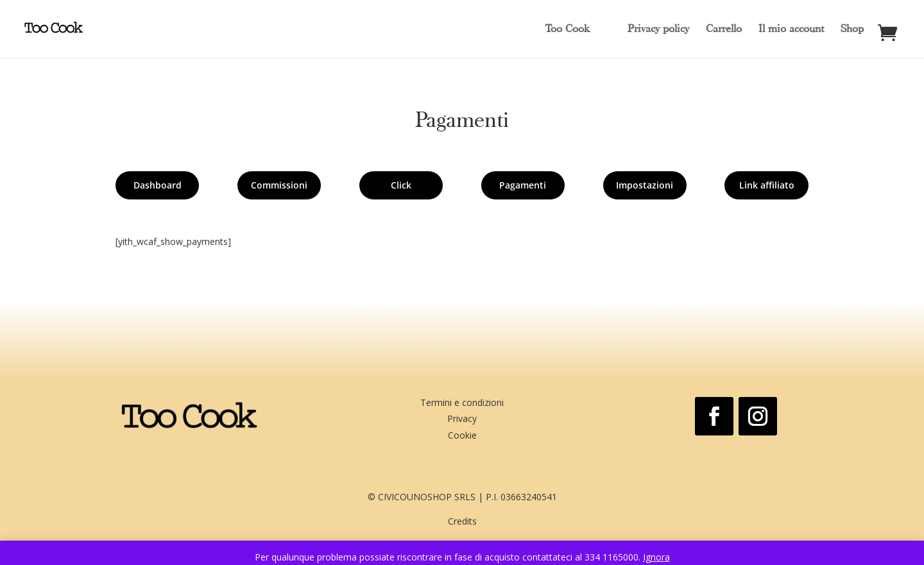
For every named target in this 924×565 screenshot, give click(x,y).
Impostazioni (645, 185)
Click (401, 185)
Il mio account (791, 30)
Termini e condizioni (462, 404)
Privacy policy (658, 30)
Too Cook (567, 30)
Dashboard (158, 185)
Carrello (724, 30)
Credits (462, 523)
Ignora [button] (656, 557)
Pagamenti (523, 185)
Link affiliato (767, 185)
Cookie (462, 437)
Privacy (462, 421)
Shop (852, 30)
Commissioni (279, 185)
